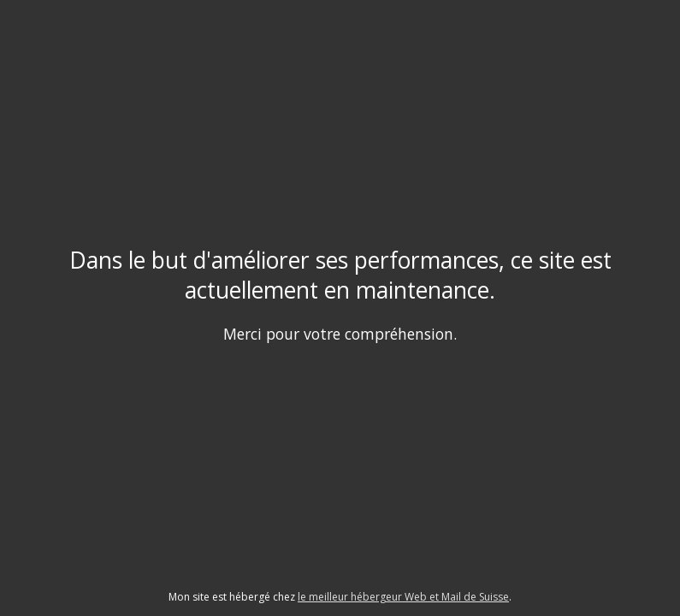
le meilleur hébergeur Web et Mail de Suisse (403, 597)
